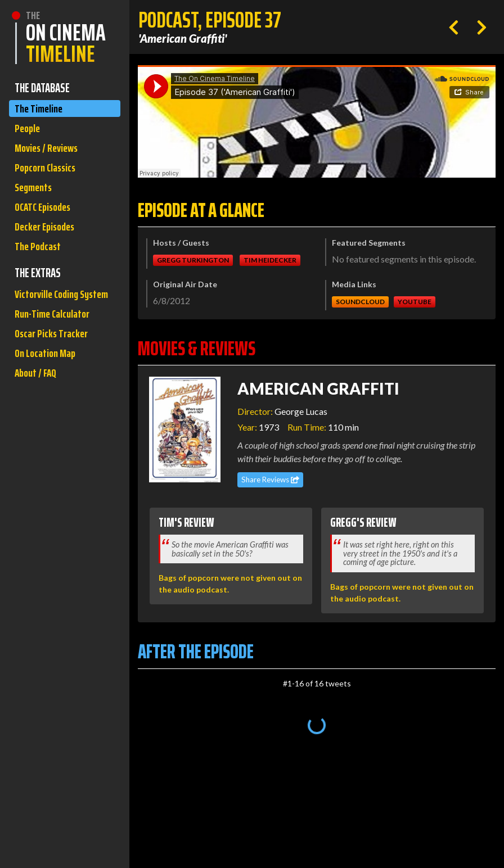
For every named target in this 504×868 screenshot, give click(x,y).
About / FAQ (37, 412)
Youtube (415, 302)
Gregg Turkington (193, 260)
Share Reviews (270, 480)
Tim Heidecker (270, 260)
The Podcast (39, 259)
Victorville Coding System (49, 318)
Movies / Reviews (49, 152)
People (28, 131)
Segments (35, 195)
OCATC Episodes (46, 216)
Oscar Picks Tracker (54, 370)
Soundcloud (360, 302)
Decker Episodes (47, 238)
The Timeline (40, 109)
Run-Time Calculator (55, 348)
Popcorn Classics (48, 173)
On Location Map (48, 391)
